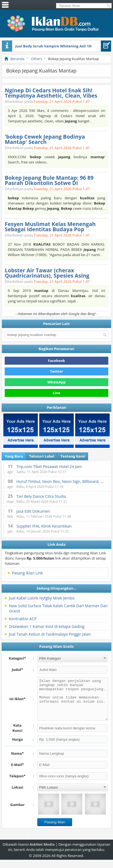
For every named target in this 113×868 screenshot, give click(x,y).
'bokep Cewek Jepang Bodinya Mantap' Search (45, 139)
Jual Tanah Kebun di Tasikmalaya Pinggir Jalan (50, 634)
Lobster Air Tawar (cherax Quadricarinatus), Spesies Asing (47, 273)
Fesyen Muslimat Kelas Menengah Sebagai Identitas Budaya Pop (50, 227)
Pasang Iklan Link (27, 573)
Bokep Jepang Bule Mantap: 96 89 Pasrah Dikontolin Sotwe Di (49, 180)
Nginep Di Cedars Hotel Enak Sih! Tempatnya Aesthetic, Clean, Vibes (51, 93)
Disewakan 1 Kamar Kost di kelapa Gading (47, 626)
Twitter (57, 371)
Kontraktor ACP (23, 619)
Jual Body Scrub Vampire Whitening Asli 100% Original (63, 46)
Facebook (57, 361)
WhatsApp (56, 382)
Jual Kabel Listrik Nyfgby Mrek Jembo (42, 598)
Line (57, 393)
